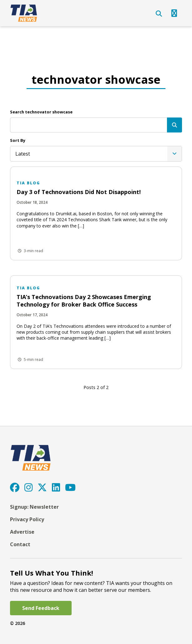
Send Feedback (41, 608)
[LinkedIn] (56, 487)
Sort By (18, 140)
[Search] (174, 125)
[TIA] (24, 13)
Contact (20, 544)
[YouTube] (70, 487)
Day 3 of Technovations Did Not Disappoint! (79, 192)
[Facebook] (15, 487)
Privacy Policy (27, 519)
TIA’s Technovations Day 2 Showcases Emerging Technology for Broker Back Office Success (84, 300)
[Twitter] (42, 487)
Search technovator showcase (41, 112)
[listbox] (96, 154)
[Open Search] (159, 14)
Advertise (22, 532)
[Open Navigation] (174, 13)
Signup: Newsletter (34, 507)
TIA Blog (28, 183)
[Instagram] (28, 487)
